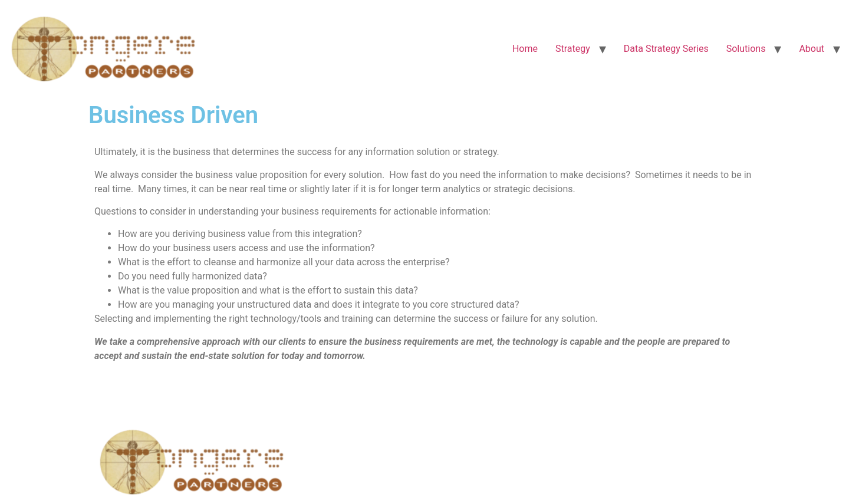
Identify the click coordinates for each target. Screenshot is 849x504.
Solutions (746, 49)
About (812, 49)
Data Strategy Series (666, 49)
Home (525, 49)
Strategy (573, 49)
